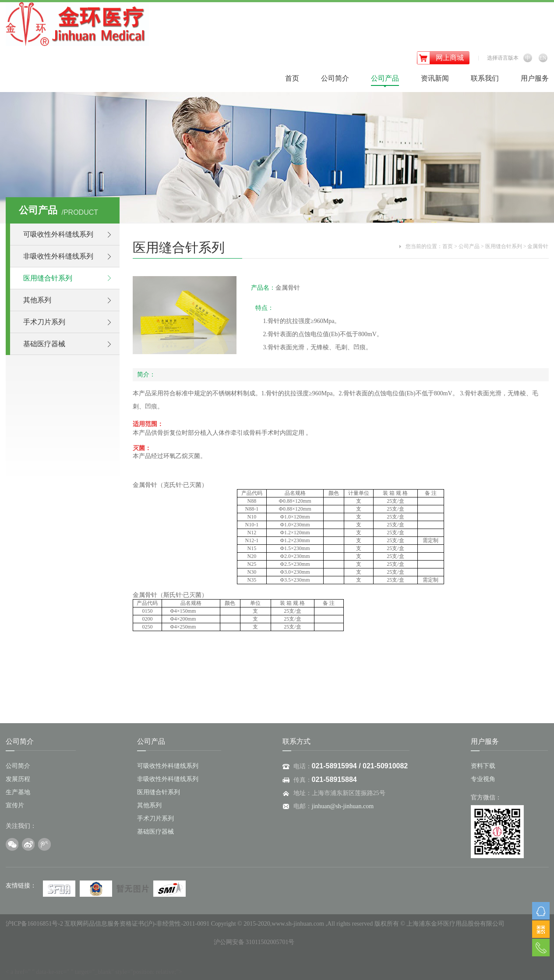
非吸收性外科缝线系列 (58, 256)
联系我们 (485, 78)
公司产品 (385, 78)
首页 (292, 78)
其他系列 (37, 300)
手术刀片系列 (44, 322)
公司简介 (335, 78)
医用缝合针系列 (48, 278)
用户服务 (535, 78)
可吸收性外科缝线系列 (58, 234)
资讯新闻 (435, 78)
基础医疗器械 (44, 344)
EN (543, 58)
